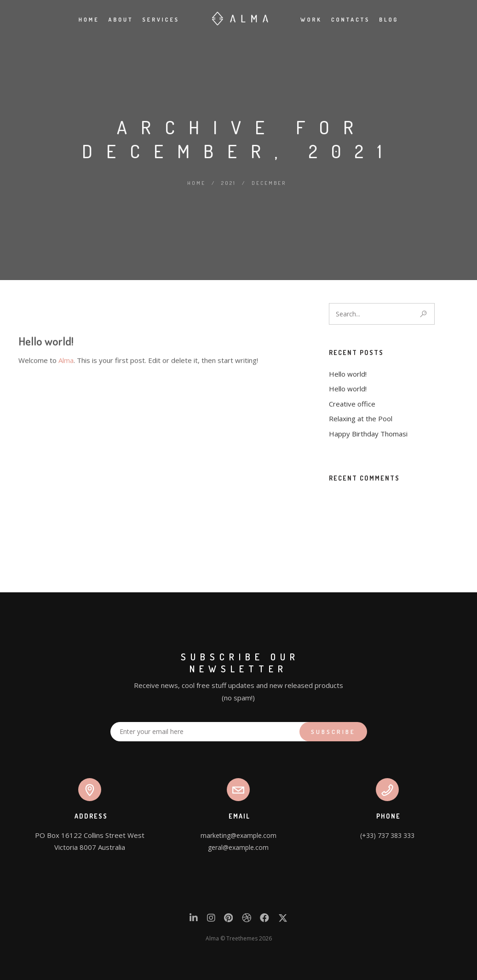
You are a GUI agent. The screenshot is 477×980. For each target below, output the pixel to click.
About (121, 20)
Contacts (351, 20)
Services (161, 20)
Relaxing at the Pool (361, 418)
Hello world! (46, 393)
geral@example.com (238, 847)
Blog (389, 20)
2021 (229, 183)
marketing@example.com (238, 835)
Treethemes (242, 938)
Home (89, 20)
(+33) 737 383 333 (387, 835)
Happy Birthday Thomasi (368, 434)
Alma (66, 412)
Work (311, 20)
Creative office (352, 404)
